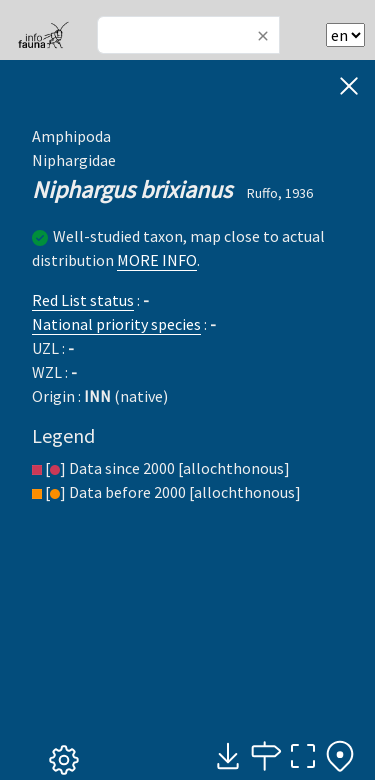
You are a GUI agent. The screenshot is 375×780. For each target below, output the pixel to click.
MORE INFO (157, 260)
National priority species (116, 324)
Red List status (83, 300)
